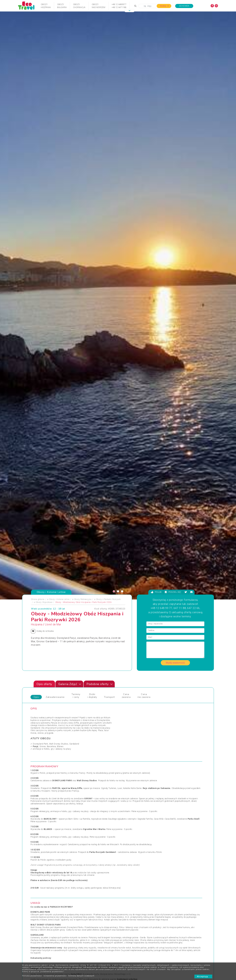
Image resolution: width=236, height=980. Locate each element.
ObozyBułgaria (62, 6)
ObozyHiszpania (46, 6)
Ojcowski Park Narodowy (132, 958)
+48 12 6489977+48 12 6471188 (119, 6)
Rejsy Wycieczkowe (86, 796)
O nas (74, 929)
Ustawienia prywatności (55, 976)
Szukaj (164, 6)
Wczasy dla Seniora (130, 784)
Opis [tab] (36, 184)
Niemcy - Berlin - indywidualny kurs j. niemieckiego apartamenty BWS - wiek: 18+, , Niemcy (183, 709)
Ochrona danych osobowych (81, 976)
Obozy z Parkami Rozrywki (108, 87)
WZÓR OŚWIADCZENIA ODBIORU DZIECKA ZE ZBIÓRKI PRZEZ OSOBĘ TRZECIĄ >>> (160, 518)
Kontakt (75, 924)
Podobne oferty (100, 171)
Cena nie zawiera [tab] (144, 183)
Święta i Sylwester (85, 807)
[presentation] (202, 673)
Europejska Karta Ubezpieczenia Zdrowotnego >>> (106, 461)
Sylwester (81, 800)
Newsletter (101, 933)
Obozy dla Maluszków (87, 788)
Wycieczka (169, 796)
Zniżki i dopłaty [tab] (92, 183)
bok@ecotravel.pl (201, 894)
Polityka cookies (79, 938)
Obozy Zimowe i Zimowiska (46, 792)
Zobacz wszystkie (190, 755)
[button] (129, 11)
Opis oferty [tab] (44, 171)
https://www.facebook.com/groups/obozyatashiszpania (164, 536)
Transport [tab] (109, 184)
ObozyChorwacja (79, 6)
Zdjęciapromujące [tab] (33, 625)
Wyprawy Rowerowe (173, 792)
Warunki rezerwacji (80, 933)
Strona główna (38, 87)
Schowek (184, 6)
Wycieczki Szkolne (129, 948)
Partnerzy (100, 929)
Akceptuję (203, 976)
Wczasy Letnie (127, 788)
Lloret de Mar (53, 112)
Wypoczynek (170, 800)
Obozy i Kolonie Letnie (59, 87)
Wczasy (37, 807)
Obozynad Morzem (98, 6)
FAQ (98, 924)
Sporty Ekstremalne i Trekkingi (47, 804)
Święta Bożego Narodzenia (89, 804)
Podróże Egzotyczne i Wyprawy (47, 800)
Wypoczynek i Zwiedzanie (176, 788)
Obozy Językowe (84, 792)
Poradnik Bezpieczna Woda (133, 943)
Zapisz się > (55, 948)
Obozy (36, 784)
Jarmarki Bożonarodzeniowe (90, 784)
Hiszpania (37, 112)
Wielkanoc (125, 800)
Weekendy (125, 796)
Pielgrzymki (38, 796)
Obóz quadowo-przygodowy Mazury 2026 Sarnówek (84, 708)
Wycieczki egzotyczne (131, 807)
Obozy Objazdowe (44, 89)
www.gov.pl (111, 456)
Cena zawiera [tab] (126, 183)
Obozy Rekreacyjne (83, 87)
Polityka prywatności (32, 976)
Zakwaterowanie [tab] (55, 184)
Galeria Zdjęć (70, 171)
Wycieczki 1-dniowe (130, 804)
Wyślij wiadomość (175, 150)
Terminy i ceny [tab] (76, 183)
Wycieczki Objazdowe (174, 784)
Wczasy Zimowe (128, 792)
